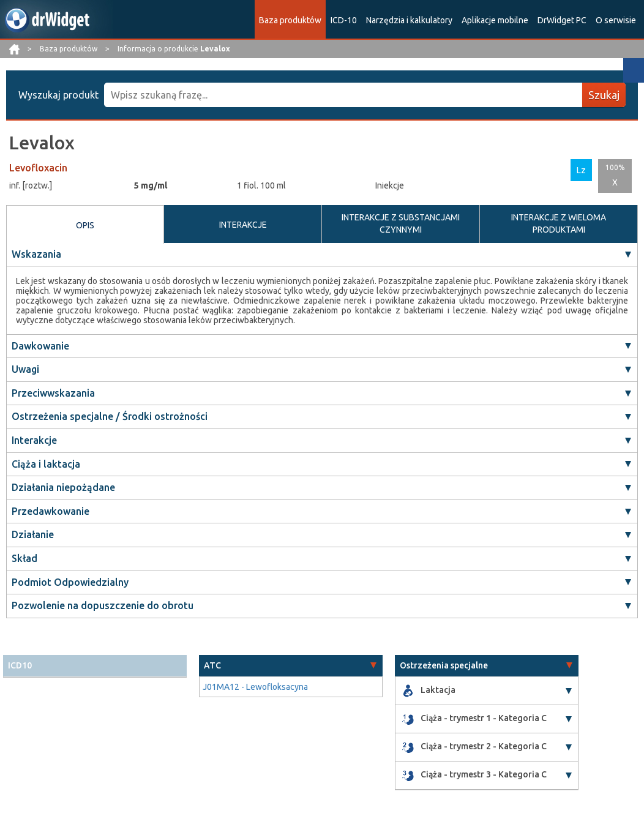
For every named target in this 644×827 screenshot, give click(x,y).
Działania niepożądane (63, 487)
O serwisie (616, 20)
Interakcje (34, 440)
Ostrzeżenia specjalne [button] (444, 665)
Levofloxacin (38, 168)
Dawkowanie (40, 346)
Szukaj (604, 95)
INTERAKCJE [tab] (243, 225)
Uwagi (25, 369)
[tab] (95, 666)
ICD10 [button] (20, 665)
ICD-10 (344, 20)
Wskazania (36, 254)
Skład (24, 558)
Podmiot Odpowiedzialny (70, 582)
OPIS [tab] (85, 225)
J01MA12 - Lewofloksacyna (255, 687)
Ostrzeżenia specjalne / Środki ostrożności (110, 416)
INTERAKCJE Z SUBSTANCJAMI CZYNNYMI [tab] (401, 223)
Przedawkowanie (51, 511)
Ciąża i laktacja (46, 464)
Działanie (33, 534)
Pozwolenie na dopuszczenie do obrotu (103, 605)
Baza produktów (290, 20)
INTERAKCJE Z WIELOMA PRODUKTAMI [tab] (559, 223)
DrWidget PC (562, 20)
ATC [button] (212, 665)
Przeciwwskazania (53, 393)
